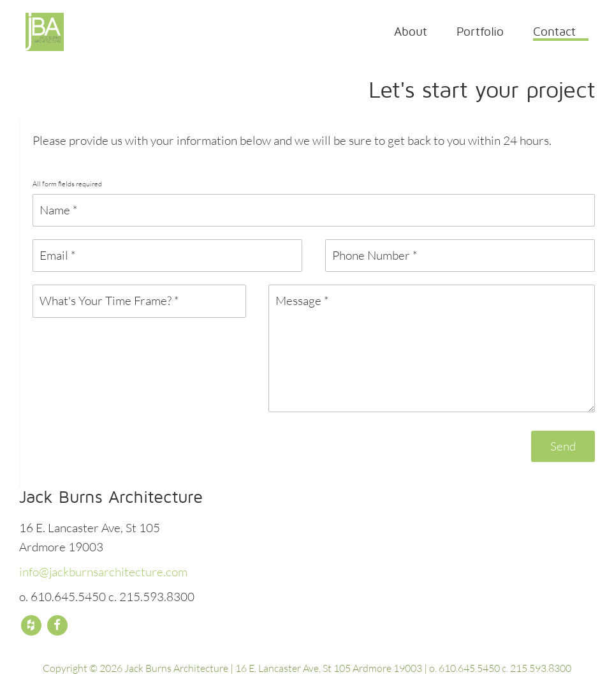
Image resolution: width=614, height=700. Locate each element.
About (411, 31)
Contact (554, 31)
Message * (432, 348)
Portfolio (480, 31)
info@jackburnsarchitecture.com (103, 572)
